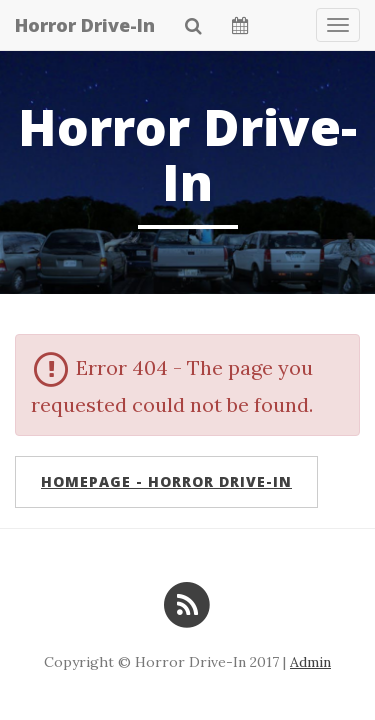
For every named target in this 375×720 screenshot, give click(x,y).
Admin (310, 662)
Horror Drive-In (85, 25)
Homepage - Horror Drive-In (166, 481)
